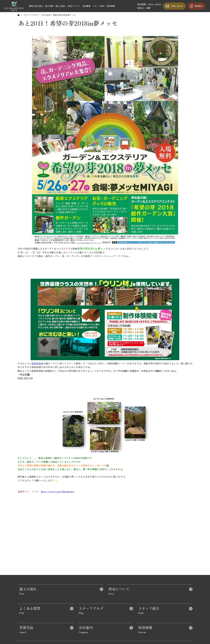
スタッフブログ (31, 15)
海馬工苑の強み (36, 6)
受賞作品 (26, 627)
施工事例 (49, 6)
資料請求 (199, 6)
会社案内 (86, 627)
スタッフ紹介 (99, 6)
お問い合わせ (177, 6)
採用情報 (111, 6)
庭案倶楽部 (37, 363)
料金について (74, 6)
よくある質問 (30, 608)
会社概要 (86, 6)
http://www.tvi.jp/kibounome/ (58, 491)
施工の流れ (61, 6)
